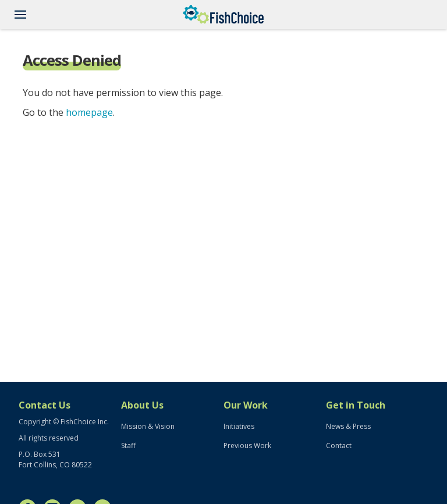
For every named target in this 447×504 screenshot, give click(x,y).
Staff (128, 446)
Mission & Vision (148, 426)
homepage (89, 112)
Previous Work (247, 446)
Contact (339, 446)
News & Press (348, 426)
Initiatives (239, 426)
